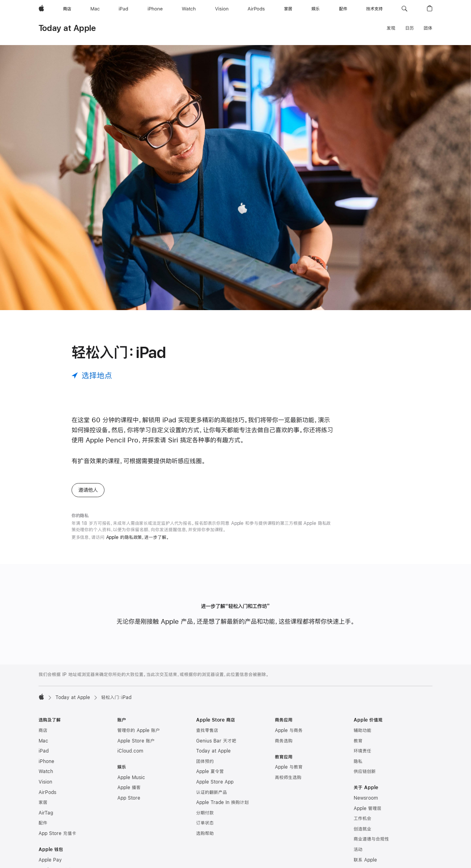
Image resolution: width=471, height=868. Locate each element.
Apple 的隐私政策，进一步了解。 (138, 537)
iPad (44, 751)
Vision (45, 782)
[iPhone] (155, 9)
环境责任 (362, 751)
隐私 (358, 761)
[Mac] (95, 9)
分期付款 (205, 813)
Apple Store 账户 (136, 741)
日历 (410, 28)
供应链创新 (365, 771)
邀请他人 (88, 490)
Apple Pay (50, 860)
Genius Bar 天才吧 (216, 741)
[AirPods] (256, 9)
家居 (43, 802)
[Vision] (222, 9)
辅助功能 (362, 730)
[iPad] (123, 9)
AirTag (46, 813)
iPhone (46, 761)
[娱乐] (315, 9)
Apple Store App (215, 782)
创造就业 (362, 829)
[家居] (288, 9)
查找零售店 (207, 730)
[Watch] (189, 9)
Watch (46, 771)
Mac (43, 741)
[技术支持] (374, 9)
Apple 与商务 (289, 730)
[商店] (67, 9)
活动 (358, 849)
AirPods (47, 792)
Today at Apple (67, 28)
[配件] (343, 9)
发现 (391, 28)
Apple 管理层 (368, 808)
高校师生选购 (288, 777)
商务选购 (284, 741)
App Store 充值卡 (57, 833)
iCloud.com (130, 751)
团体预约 (205, 761)
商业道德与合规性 (371, 839)
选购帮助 (205, 833)
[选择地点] (92, 375)
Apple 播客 (129, 788)
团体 (428, 28)
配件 (43, 823)
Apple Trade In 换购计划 (222, 802)
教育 (358, 741)
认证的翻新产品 (212, 792)
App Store (129, 798)
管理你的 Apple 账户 (139, 730)
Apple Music (131, 777)
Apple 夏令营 (210, 771)
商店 (43, 730)
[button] (404, 9)
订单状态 (205, 823)
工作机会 (362, 819)
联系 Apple (365, 860)
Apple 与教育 (289, 767)
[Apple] (41, 9)
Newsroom (366, 798)
